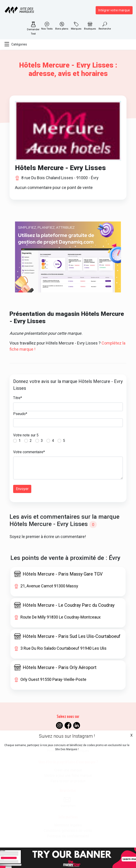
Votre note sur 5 (26, 435)
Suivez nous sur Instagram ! (67, 736)
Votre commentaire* (29, 452)
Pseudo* (20, 414)
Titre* (18, 398)
